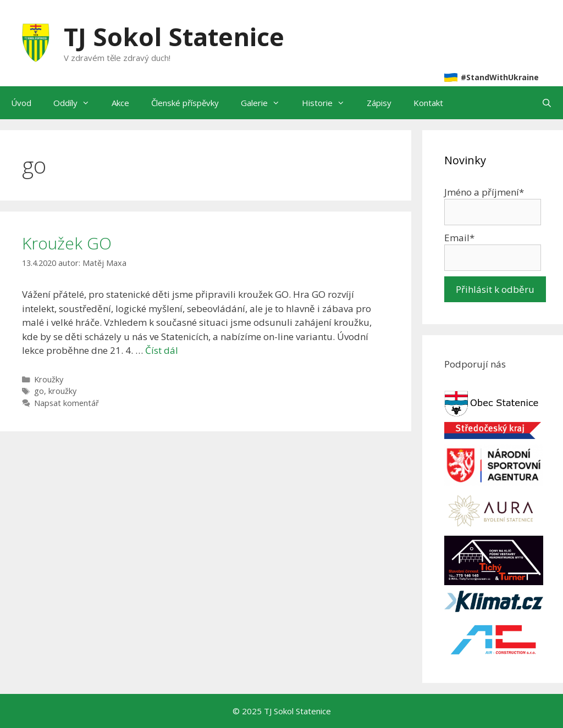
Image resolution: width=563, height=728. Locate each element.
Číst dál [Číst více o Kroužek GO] (162, 350)
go (39, 391)
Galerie (266, 103)
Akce (120, 103)
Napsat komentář (67, 403)
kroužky (62, 391)
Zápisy (379, 103)
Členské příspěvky (185, 103)
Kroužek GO (67, 243)
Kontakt (428, 103)
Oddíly (77, 103)
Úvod (21, 103)
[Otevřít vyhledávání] (547, 103)
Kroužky (49, 379)
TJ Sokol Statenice (174, 37)
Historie (329, 103)
